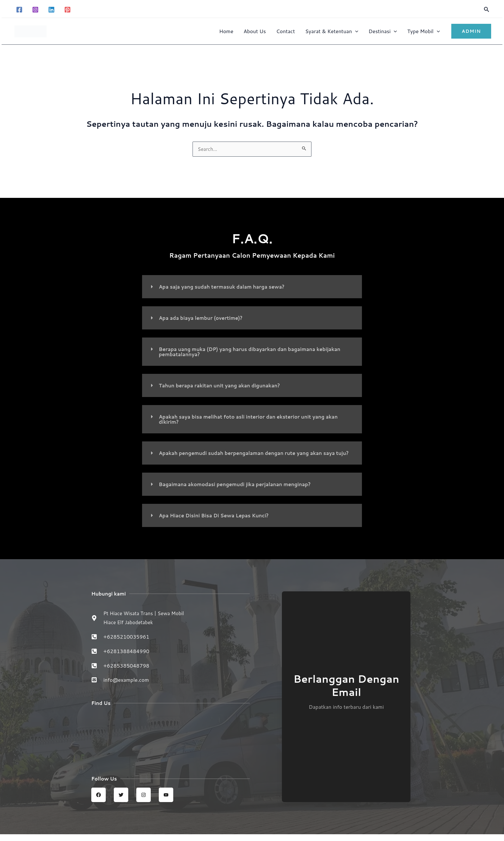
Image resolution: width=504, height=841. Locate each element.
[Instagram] (35, 10)
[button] (487, 10)
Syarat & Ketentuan (332, 31)
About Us (255, 31)
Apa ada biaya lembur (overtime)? (203, 318)
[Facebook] (19, 10)
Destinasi (382, 31)
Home (226, 31)
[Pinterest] (67, 10)
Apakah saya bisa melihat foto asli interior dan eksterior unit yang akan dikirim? (254, 420)
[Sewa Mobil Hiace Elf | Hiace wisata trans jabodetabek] (171, 743)
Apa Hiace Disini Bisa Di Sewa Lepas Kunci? (217, 521)
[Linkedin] (51, 10)
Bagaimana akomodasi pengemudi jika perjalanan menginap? (239, 490)
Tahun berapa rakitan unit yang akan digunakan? (223, 386)
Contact (285, 31)
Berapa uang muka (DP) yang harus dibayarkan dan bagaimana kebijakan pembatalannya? (255, 352)
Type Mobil (423, 31)
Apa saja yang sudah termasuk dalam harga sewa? (225, 287)
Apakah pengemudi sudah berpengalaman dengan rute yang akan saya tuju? (252, 456)
